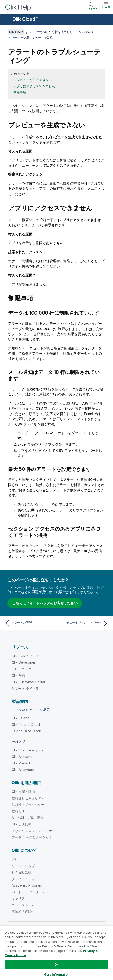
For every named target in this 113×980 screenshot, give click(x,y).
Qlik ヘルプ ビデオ (26, 656)
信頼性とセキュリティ (28, 798)
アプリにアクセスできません (34, 86)
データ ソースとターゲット (32, 837)
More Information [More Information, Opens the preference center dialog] (56, 974)
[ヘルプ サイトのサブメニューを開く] (7, 20)
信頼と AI (19, 811)
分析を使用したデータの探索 (71, 32)
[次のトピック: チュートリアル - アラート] (84, 623)
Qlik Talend (21, 718)
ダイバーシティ (23, 879)
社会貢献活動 (22, 872)
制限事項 (20, 92)
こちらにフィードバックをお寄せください (45, 603)
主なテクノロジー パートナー (34, 831)
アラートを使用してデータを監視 (30, 37)
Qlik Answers (22, 757)
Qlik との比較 (22, 824)
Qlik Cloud (25, 19)
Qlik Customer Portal (28, 682)
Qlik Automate (23, 770)
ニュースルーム (23, 905)
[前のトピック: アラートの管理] (29, 623)
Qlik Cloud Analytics (27, 750)
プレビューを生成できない (33, 80)
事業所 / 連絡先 (23, 911)
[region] (56, 953)
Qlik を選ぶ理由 (23, 792)
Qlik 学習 (18, 675)
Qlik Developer (24, 662)
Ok (56, 964)
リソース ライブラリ (27, 688)
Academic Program (27, 885)
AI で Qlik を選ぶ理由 (27, 818)
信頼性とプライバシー (28, 805)
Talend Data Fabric (27, 731)
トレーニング (22, 669)
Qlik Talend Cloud (26, 725)
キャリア (18, 898)
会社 (15, 859)
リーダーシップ (23, 866)
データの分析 (38, 32)
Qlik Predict (21, 763)
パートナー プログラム (29, 892)
